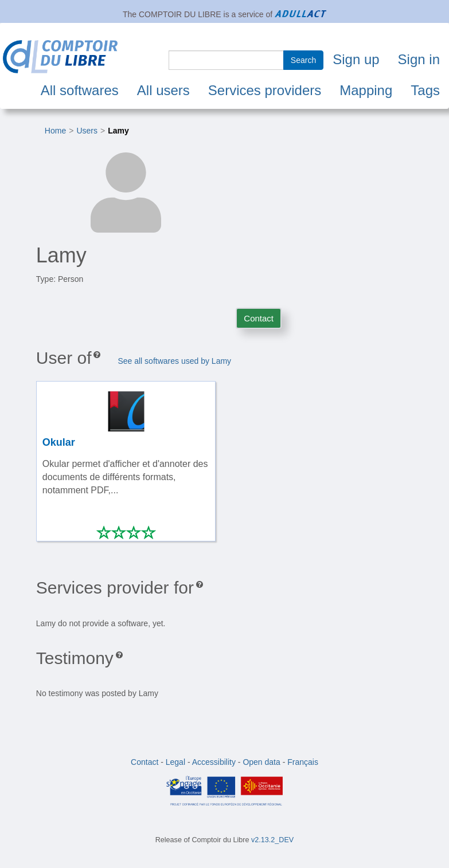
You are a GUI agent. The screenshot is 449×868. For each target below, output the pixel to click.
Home (55, 131)
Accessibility (214, 762)
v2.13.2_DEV (272, 840)
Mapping (366, 90)
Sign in (419, 59)
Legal (175, 762)
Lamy (118, 131)
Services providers (265, 90)
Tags (425, 90)
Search (303, 60)
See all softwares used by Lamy (174, 361)
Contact (259, 318)
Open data (261, 762)
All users (163, 90)
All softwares (80, 90)
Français (303, 762)
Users (87, 131)
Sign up (356, 59)
